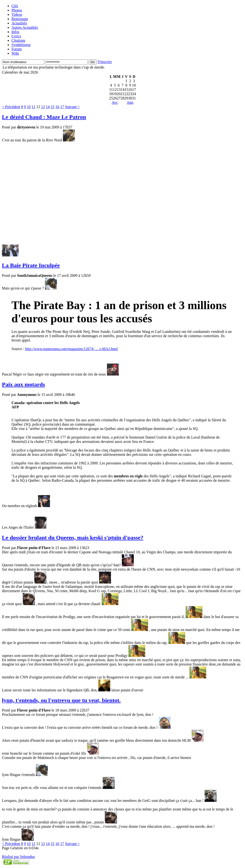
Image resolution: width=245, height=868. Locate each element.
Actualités (19, 23)
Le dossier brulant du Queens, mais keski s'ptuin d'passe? (73, 538)
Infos (15, 32)
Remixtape (20, 19)
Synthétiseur (21, 45)
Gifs (15, 6)
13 (43, 107)
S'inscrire (105, 62)
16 (57, 107)
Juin (130, 102)
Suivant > (72, 107)
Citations (18, 40)
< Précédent (11, 107)
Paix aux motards (23, 384)
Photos (17, 10)
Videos (17, 14)
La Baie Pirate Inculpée (31, 265)
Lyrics (16, 36)
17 (62, 107)
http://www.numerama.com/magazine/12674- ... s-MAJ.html (71, 349)
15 (53, 107)
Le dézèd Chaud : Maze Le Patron (44, 117)
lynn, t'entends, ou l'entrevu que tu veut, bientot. (61, 700)
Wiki (15, 53)
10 (29, 107)
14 (48, 107)
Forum (17, 49)
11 (33, 107)
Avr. (115, 102)
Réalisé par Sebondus (18, 857)
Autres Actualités (25, 27)
